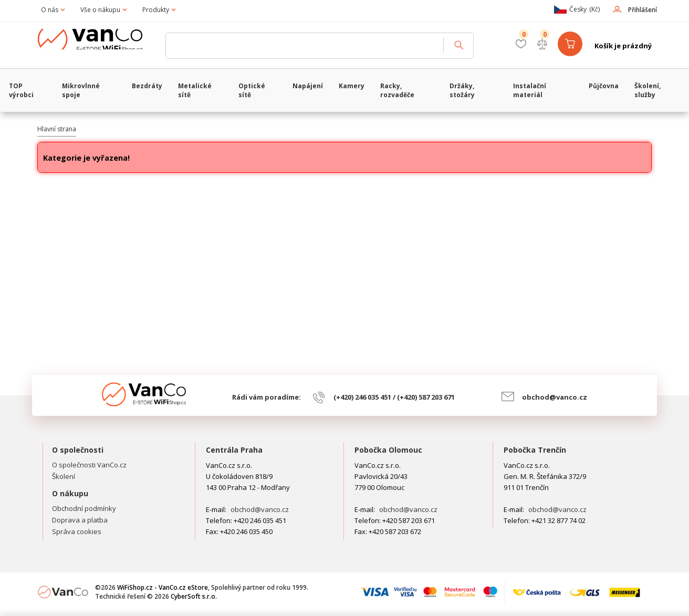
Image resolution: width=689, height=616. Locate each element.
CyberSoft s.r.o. (194, 596)
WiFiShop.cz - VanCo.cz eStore (98, 46)
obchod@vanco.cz (555, 397)
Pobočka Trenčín (535, 450)
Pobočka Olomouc (388, 450)
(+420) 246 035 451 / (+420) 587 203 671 (394, 397)
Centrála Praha (234, 450)
